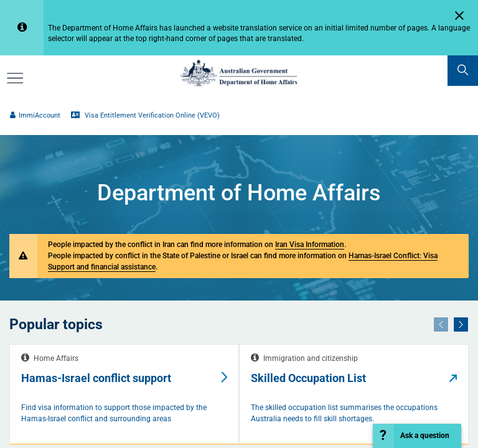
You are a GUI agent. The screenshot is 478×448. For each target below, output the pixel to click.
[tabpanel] (124, 395)
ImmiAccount (35, 115)
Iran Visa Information (310, 244)
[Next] (461, 324)
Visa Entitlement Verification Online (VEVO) (145, 115)
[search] (463, 71)
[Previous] (441, 324)
